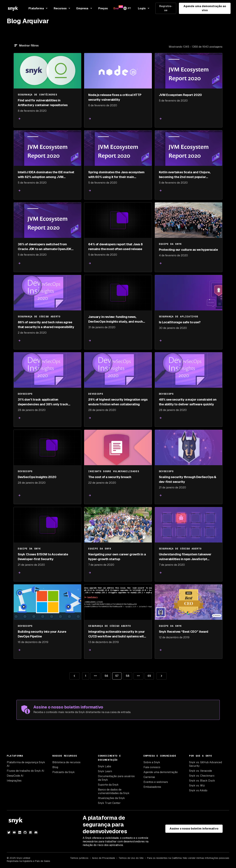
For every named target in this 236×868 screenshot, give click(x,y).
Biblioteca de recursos (66, 762)
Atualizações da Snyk (111, 798)
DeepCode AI (15, 776)
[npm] (30, 832)
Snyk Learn (105, 771)
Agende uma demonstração (161, 772)
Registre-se (166, 8)
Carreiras (149, 777)
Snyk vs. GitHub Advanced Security (206, 764)
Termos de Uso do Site (131, 858)
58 (126, 675)
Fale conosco (152, 767)
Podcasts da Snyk (64, 772)
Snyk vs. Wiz (197, 786)
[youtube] (14, 832)
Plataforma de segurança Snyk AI (26, 764)
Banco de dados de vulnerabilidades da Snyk (114, 791)
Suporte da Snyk (108, 785)
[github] (25, 832)
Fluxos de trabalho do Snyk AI (25, 771)
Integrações (14, 781)
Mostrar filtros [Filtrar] (29, 46)
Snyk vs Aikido (198, 790)
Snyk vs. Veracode (201, 771)
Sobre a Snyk (152, 762)
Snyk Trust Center (109, 803)
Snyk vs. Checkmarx (202, 776)
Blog (55, 767)
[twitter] (9, 832)
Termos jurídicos (79, 858)
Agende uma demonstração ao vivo (205, 8)
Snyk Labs (105, 766)
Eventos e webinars (156, 782)
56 (105, 675)
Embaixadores (152, 787)
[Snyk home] (13, 8)
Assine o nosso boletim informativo (194, 829)
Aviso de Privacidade (104, 858)
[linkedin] (20, 832)
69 (148, 675)
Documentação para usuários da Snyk (116, 778)
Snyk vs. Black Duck (202, 781)
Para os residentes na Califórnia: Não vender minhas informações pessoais (188, 858)
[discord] (36, 832)
